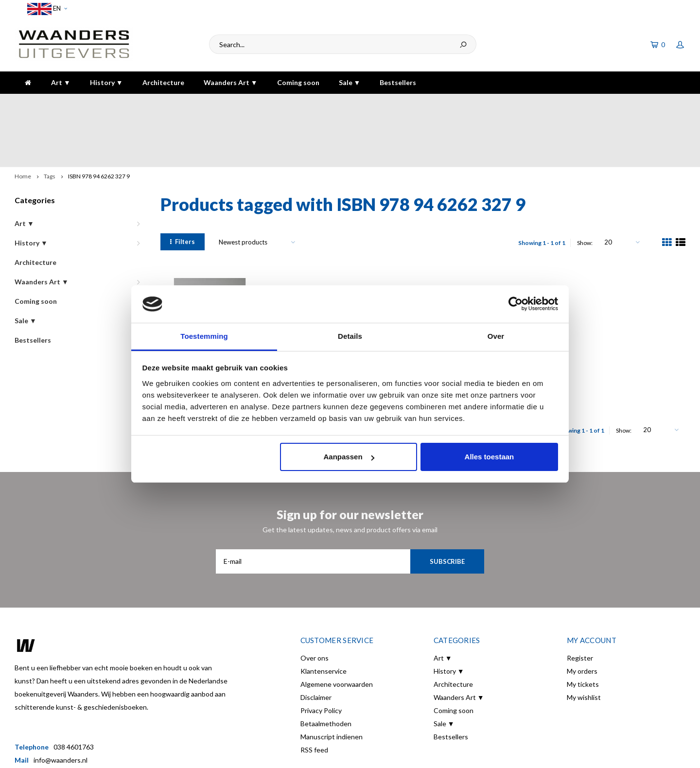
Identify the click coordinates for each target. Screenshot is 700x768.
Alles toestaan (490, 457)
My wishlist (584, 644)
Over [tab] (496, 336)
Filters (183, 188)
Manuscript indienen (332, 683)
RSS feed (314, 696)
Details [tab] (350, 336)
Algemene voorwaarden (337, 631)
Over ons (315, 604)
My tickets (583, 631)
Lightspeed (185, 754)
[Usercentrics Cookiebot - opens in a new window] (516, 304)
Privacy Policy (321, 657)
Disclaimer (316, 644)
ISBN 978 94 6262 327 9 (99, 123)
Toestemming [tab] (204, 336)
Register (580, 604)
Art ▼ (61, 82)
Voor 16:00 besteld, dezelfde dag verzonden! (89, 103)
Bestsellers (398, 82)
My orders (582, 618)
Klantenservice (324, 618)
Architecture (163, 82)
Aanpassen (349, 457)
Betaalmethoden (326, 670)
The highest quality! (649, 103)
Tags (50, 123)
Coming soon (298, 82)
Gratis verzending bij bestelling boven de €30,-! (306, 103)
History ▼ (106, 82)
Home (23, 123)
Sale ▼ (350, 82)
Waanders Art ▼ (231, 82)
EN (47, 9)
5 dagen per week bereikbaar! (497, 103)
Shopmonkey (255, 754)
